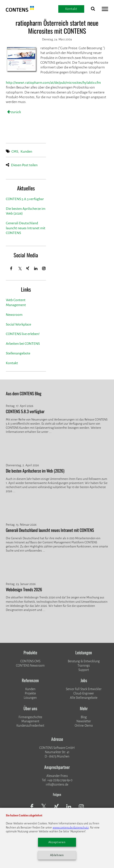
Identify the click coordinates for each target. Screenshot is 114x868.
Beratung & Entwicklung (84, 661)
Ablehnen (57, 855)
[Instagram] (44, 269)
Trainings (84, 666)
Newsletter (84, 721)
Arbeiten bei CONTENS (23, 344)
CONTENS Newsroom (30, 666)
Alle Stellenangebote (84, 698)
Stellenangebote (18, 353)
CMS (15, 152)
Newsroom (14, 315)
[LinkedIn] (36, 269)
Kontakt (12, 363)
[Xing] (28, 269)
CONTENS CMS (30, 661)
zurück (16, 112)
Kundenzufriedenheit (30, 726)
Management (30, 721)
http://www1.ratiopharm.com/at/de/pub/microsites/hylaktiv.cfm (53, 83)
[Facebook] (11, 269)
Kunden (26, 152)
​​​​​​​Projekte (30, 693)
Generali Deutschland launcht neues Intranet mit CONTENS (26, 228)
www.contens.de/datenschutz (71, 828)
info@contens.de (57, 784)
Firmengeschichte (30, 717)
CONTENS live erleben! (23, 334)
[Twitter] (20, 269)
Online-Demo (84, 726)
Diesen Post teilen (24, 165)
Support (84, 670)
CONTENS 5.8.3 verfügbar (25, 199)
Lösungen (30, 698)
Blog (84, 717)
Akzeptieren (57, 842)
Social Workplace (18, 324)
